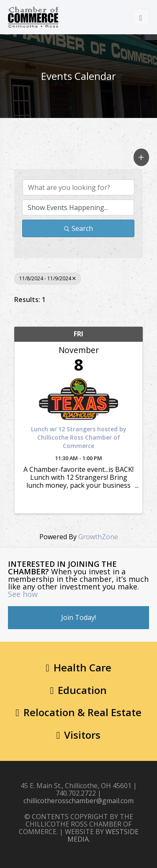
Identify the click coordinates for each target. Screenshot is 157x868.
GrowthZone (98, 537)
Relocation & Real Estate (78, 712)
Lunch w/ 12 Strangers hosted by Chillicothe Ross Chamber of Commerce (79, 437)
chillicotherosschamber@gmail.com (78, 801)
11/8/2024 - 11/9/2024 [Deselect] (48, 278)
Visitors (79, 735)
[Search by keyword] (79, 187)
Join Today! (78, 617)
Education (79, 690)
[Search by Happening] (78, 207)
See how (23, 594)
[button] (142, 157)
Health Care (78, 667)
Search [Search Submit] (78, 228)
